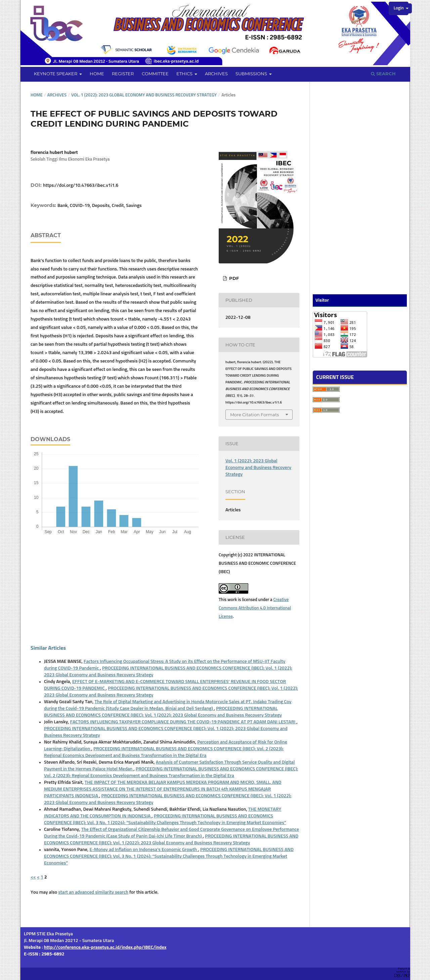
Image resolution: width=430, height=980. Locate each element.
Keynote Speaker (56, 74)
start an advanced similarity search (93, 892)
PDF (233, 278)
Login (399, 8)
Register (123, 74)
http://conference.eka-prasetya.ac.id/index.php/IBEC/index (105, 947)
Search (383, 74)
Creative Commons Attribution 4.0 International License (255, 608)
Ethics (185, 74)
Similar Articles (48, 648)
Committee (155, 74)
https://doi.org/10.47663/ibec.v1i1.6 (81, 185)
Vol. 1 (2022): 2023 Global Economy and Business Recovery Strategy (144, 95)
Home (97, 74)
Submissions (252, 74)
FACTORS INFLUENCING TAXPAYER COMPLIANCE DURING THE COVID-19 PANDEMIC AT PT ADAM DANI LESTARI (183, 722)
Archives (216, 74)
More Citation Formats (254, 415)
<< (33, 877)
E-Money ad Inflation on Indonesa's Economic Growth (144, 850)
